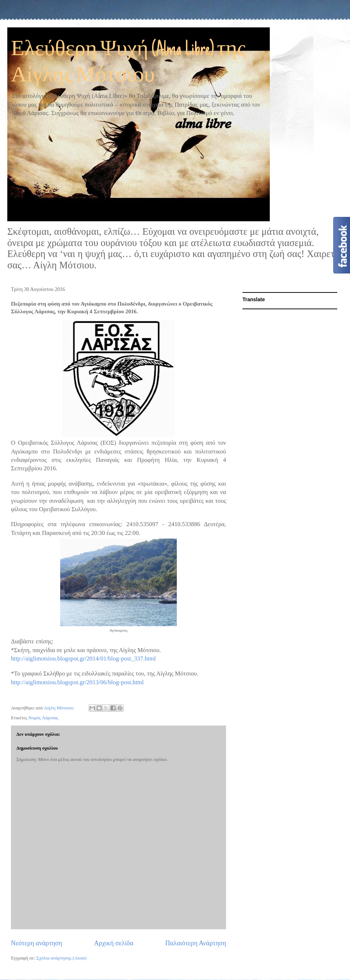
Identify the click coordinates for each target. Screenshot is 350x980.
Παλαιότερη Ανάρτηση (196, 943)
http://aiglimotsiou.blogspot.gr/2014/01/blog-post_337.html (83, 659)
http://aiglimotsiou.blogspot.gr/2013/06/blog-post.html (77, 682)
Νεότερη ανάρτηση (36, 943)
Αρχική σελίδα (114, 943)
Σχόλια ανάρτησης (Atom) (62, 958)
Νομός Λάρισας (43, 718)
